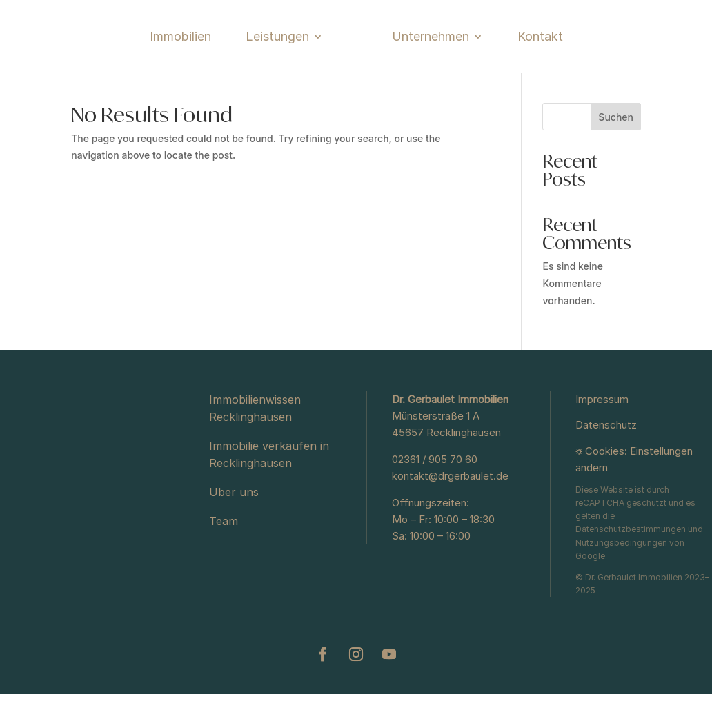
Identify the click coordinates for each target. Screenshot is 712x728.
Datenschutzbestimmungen (631, 563)
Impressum (602, 433)
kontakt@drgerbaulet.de (450, 510)
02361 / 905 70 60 (435, 493)
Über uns (234, 526)
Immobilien (125, 48)
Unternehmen (486, 48)
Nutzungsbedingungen (621, 577)
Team (224, 555)
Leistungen (221, 48)
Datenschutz (606, 459)
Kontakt (596, 48)
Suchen (616, 151)
